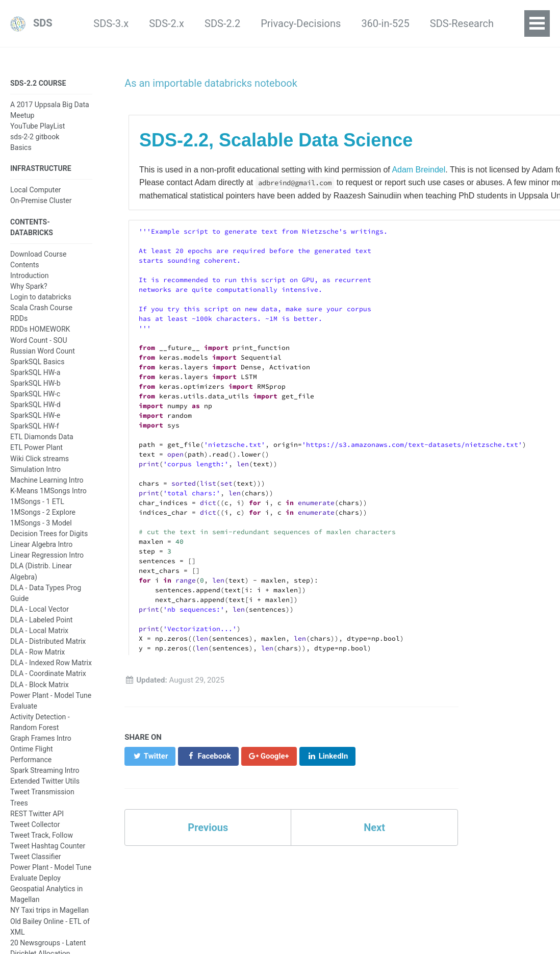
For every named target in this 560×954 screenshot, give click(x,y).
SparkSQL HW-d (35, 404)
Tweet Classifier (36, 856)
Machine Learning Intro (47, 479)
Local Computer (35, 189)
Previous (208, 828)
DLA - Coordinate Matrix (48, 673)
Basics (21, 147)
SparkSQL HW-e (35, 415)
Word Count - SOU (39, 339)
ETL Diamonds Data (42, 436)
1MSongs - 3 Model (41, 522)
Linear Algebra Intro (41, 544)
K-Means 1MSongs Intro (48, 490)
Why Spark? (29, 285)
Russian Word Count (43, 350)
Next (374, 828)
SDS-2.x (111, 23)
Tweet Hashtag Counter (48, 845)
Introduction (30, 274)
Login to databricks (41, 296)
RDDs (19, 318)
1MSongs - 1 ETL (37, 500)
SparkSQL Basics (37, 361)
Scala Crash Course (41, 307)
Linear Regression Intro (47, 555)
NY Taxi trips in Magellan (49, 910)
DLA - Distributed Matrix (48, 641)
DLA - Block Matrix (40, 684)
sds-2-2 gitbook (35, 136)
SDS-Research (406, 23)
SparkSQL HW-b (35, 382)
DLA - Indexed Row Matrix (51, 662)
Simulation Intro (35, 468)
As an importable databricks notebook (208, 83)
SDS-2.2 (166, 23)
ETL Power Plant (36, 447)
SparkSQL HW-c (35, 393)
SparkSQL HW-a (35, 371)
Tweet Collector (35, 823)
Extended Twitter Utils (45, 781)
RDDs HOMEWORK (40, 329)
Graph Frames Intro (41, 737)
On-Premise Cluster (41, 200)
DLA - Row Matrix (37, 651)
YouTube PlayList (37, 125)
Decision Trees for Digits (49, 533)
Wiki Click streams (40, 458)
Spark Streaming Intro (45, 770)
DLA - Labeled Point (41, 619)
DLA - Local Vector (40, 608)
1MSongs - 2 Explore (43, 511)
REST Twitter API (37, 813)
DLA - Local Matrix (39, 630)
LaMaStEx (481, 23)
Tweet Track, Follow (42, 834)
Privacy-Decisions (245, 23)
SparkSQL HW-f (35, 425)
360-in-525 (329, 23)
